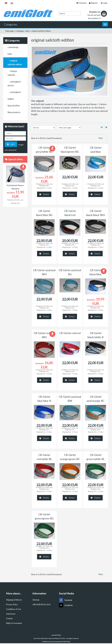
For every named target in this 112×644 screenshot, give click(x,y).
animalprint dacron (14, 84)
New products (14, 112)
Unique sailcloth (12, 73)
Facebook (66, 600)
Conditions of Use (14, 609)
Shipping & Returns (14, 600)
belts (10, 54)
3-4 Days (49, 188)
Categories (11, 24)
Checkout (81, 3)
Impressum (11, 614)
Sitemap (36, 600)
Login (104, 3)
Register (93, 3)
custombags (13, 47)
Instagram (66, 605)
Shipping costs (44, 186)
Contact (9, 618)
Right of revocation (14, 623)
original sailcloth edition (15, 63)
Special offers (14, 106)
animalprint (16, 92)
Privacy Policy (12, 604)
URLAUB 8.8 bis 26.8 (41, 604)
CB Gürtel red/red (70, 333)
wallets (11, 99)
